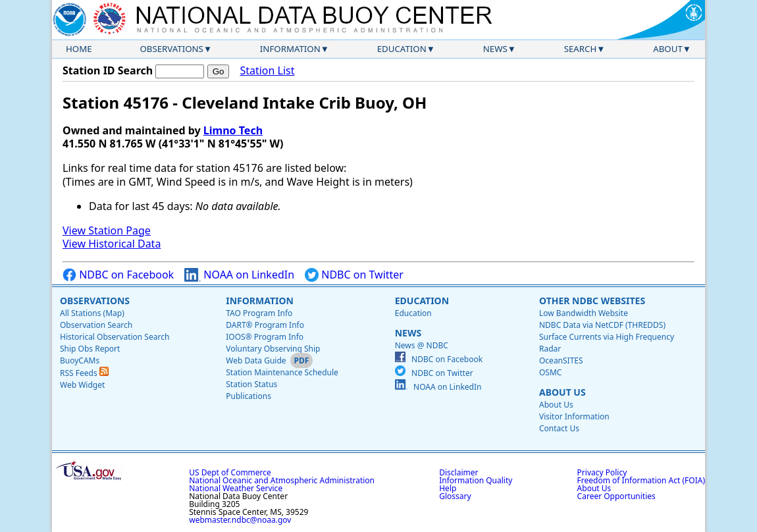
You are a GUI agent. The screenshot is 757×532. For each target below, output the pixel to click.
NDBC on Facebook (118, 275)
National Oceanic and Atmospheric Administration (282, 480)
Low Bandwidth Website (584, 313)
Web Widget (82, 385)
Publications (248, 396)
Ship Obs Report (90, 349)
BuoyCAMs (80, 360)
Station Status (251, 384)
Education (402, 49)
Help (448, 488)
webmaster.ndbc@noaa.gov (240, 520)
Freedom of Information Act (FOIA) (641, 480)
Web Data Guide (256, 360)
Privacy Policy (602, 472)
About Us (562, 392)
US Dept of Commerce (230, 472)
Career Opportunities (616, 496)
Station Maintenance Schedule (282, 372)
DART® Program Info (265, 325)
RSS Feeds (84, 373)
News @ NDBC (422, 345)
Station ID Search (108, 70)
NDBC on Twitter (354, 275)
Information (290, 49)
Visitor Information (574, 416)
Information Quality (476, 480)
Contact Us (559, 428)
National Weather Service (236, 488)
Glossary (455, 496)
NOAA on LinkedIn (239, 275)
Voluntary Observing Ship (273, 349)
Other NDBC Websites (592, 301)
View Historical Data (112, 244)
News (495, 49)
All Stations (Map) (92, 313)
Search (581, 49)
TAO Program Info (259, 313)
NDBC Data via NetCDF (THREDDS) (602, 325)
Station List (267, 71)
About (668, 49)
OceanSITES (561, 360)
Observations (171, 49)
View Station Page (107, 230)
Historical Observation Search (115, 337)
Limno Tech (233, 130)
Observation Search (96, 325)
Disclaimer (458, 472)
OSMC (550, 372)
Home (79, 49)
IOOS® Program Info (265, 337)
